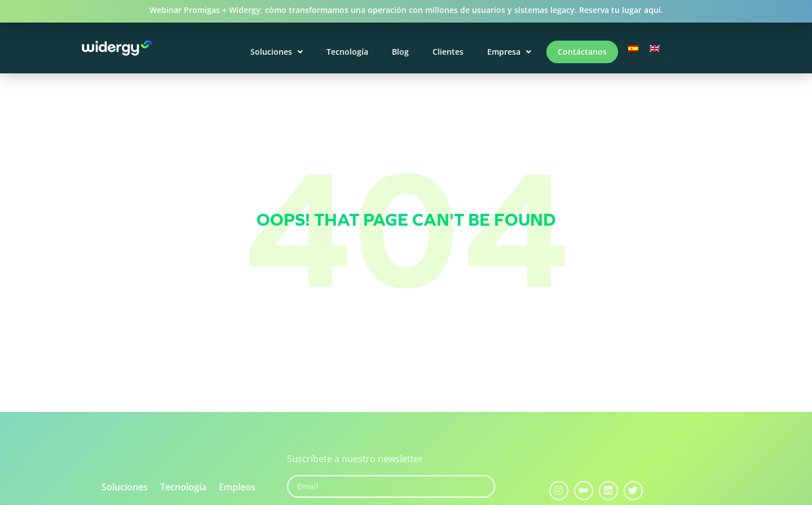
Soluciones (277, 52)
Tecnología (347, 52)
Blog (400, 52)
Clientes (448, 52)
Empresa (509, 52)
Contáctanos (582, 52)
